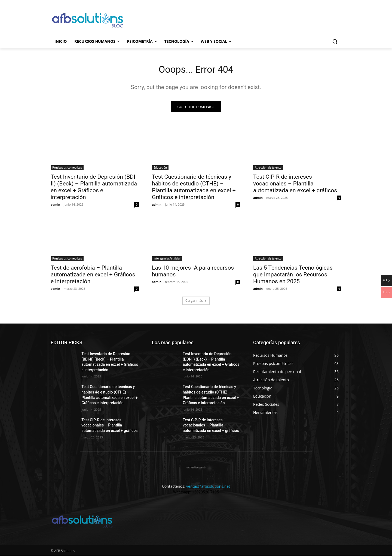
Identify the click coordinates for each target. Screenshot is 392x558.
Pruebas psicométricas (67, 170)
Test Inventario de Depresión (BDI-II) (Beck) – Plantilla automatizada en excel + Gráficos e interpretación (94, 189)
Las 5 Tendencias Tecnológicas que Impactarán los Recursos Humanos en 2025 (293, 277)
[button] (335, 41)
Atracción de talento (268, 170)
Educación (160, 170)
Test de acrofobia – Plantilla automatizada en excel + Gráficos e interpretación (93, 277)
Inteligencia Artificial (167, 261)
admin (55, 207)
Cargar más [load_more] (196, 303)
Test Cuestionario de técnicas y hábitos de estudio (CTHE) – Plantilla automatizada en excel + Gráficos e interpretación (194, 189)
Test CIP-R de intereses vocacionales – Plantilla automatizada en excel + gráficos (295, 186)
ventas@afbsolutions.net (208, 488)
